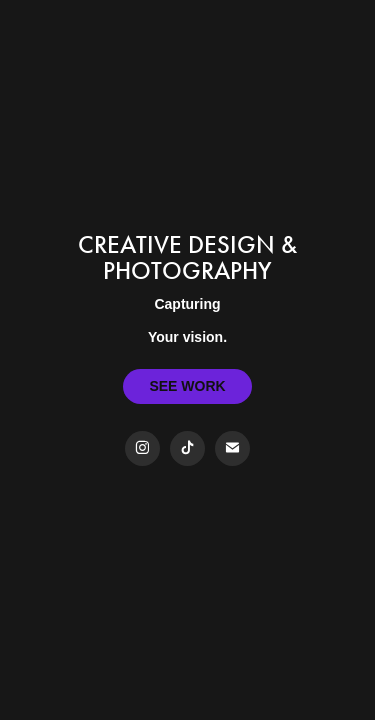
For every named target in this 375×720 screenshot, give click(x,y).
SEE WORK (187, 386)
